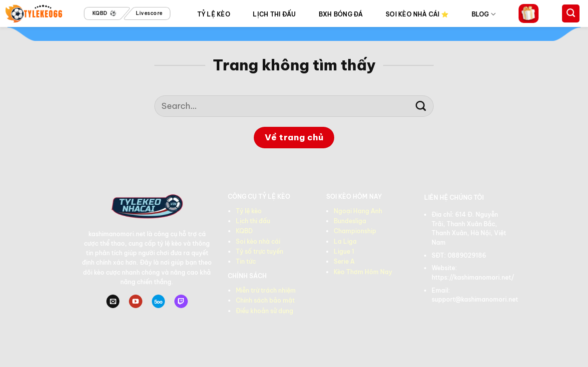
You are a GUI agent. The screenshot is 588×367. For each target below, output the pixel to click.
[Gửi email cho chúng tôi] (113, 301)
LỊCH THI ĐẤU (274, 14)
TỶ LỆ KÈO (214, 14)
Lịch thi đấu (253, 221)
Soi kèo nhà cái (258, 241)
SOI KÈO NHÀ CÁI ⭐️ (417, 14)
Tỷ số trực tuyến (260, 251)
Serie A (344, 261)
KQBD (244, 231)
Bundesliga (350, 221)
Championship (355, 231)
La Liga (345, 241)
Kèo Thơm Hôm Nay (363, 272)
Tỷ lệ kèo (249, 211)
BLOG (484, 14)
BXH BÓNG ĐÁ (341, 14)
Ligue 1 (344, 251)
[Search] (571, 13)
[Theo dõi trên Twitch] (181, 301)
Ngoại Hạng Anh (358, 211)
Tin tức (246, 261)
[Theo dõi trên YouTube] (135, 301)
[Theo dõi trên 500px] (158, 301)
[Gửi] (421, 106)
